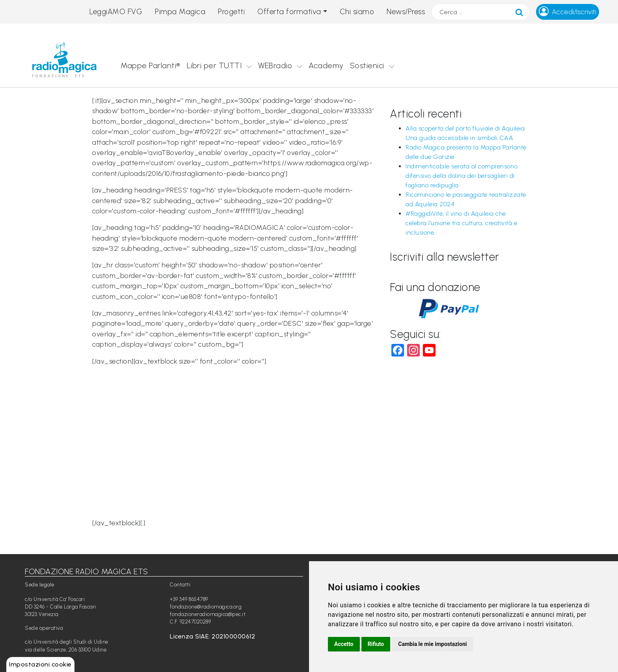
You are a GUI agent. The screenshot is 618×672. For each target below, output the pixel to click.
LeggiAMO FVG (116, 12)
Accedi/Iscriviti (574, 12)
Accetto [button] (344, 644)
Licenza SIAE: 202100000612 (212, 636)
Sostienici (367, 65)
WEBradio (275, 65)
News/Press (406, 12)
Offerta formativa (289, 12)
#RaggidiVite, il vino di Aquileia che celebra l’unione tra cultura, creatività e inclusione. (461, 223)
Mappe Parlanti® (151, 65)
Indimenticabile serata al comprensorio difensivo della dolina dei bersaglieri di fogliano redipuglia (462, 176)
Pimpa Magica (180, 12)
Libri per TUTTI (214, 65)
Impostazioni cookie (40, 664)
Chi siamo (357, 12)
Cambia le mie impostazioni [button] (432, 644)
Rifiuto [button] (376, 644)
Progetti (231, 12)
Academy (326, 65)
